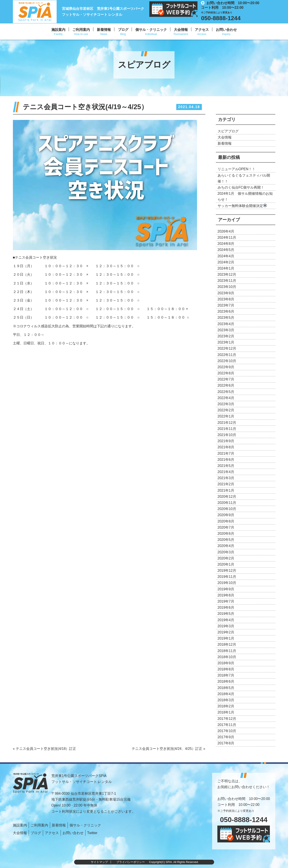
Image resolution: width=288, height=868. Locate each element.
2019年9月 (226, 589)
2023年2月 (226, 336)
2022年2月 (226, 410)
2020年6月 (226, 534)
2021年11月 (227, 429)
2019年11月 (227, 577)
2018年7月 (226, 675)
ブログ (123, 30)
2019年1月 (226, 638)
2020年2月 (226, 558)
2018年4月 (226, 694)
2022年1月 (226, 416)
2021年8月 (226, 447)
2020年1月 (226, 564)
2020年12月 (227, 497)
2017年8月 (226, 743)
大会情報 (181, 30)
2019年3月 (226, 626)
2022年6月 (226, 385)
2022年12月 (227, 348)
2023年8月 (226, 299)
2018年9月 (226, 663)
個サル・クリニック (151, 30)
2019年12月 (227, 571)
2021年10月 (227, 435)
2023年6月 (226, 311)
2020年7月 (226, 527)
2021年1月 (226, 490)
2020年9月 (226, 515)
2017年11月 (227, 725)
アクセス (202, 30)
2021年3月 (226, 478)
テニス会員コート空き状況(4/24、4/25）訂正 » (168, 749)
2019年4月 (226, 620)
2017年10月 (227, 731)
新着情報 (104, 30)
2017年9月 (226, 737)
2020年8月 (226, 521)
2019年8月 (226, 595)
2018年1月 (226, 712)
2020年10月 (227, 509)
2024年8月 (226, 244)
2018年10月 (227, 657)
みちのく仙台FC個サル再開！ (241, 187)
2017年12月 (227, 719)
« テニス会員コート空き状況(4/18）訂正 (45, 749)
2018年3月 (226, 700)
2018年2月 (226, 706)
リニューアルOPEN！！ (237, 169)
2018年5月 (226, 688)
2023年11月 (227, 281)
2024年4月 (226, 256)
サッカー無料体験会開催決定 (242, 206)
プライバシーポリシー (131, 862)
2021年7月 (226, 453)
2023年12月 (227, 274)
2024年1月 (226, 268)
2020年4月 (226, 546)
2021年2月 (226, 484)
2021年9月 (226, 441)
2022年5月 (226, 392)
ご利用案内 (81, 30)
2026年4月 (226, 231)
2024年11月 (227, 238)
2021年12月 (227, 423)
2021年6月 (226, 460)
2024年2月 (226, 262)
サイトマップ (99, 862)
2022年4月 (226, 398)
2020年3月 (226, 552)
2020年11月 (227, 503)
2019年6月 (226, 608)
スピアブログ (228, 131)
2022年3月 (226, 404)
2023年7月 (226, 305)
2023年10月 (227, 287)
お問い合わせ (226, 30)
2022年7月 (226, 379)
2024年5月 (226, 250)
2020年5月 (226, 540)
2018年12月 (227, 644)
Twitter (92, 833)
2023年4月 (226, 324)
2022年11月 (227, 355)
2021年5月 (226, 466)
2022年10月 (227, 361)
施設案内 (58, 30)
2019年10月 (227, 583)
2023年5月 (226, 318)
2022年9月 (226, 367)
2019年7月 (226, 601)
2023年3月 (226, 330)
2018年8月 (226, 669)
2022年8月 (226, 373)
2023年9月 (226, 293)
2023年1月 (226, 342)
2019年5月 (226, 614)
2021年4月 (226, 472)
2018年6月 (226, 681)
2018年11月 (227, 651)
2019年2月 (226, 632)
